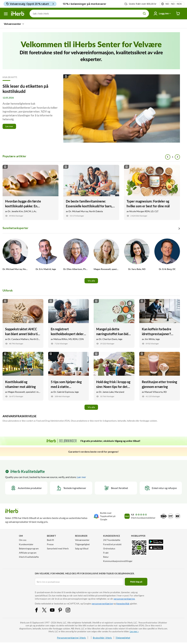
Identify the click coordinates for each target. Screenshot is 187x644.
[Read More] (91, 108)
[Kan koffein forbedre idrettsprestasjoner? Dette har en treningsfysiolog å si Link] (160, 323)
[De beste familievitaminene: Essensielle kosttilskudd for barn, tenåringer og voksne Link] (91, 192)
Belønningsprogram (29, 548)
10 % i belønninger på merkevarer (84, 4)
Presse (50, 544)
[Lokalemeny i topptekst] (173, 4)
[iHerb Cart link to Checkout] (178, 14)
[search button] (144, 14)
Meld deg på (136, 582)
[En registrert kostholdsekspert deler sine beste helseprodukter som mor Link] (69, 323)
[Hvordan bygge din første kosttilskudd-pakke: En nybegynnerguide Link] (31, 192)
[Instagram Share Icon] (70, 610)
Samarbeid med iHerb (58, 548)
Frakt (106, 553)
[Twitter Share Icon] (46, 610)
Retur (106, 557)
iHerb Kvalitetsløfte (29, 557)
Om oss (23, 540)
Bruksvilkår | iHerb (102, 638)
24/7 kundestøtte (112, 540)
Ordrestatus (109, 548)
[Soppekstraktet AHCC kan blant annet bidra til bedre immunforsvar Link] (23, 323)
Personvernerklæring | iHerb (72, 638)
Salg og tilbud (82, 548)
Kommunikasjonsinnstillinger (118, 561)
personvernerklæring (102, 604)
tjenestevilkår (123, 604)
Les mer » (134, 631)
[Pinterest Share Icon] (62, 610)
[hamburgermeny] (6, 14)
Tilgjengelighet (82, 544)
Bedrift (50, 540)
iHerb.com (25, 623)
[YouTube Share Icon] (54, 610)
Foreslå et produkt (112, 544)
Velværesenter (82, 540)
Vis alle (91, 281)
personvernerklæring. (124, 599)
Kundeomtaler (26, 544)
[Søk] (89, 14)
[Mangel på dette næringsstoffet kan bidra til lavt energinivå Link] (114, 323)
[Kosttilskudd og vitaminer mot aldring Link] (23, 376)
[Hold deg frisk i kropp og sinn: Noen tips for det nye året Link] (114, 376)
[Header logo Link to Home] (18, 14)
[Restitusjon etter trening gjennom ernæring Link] (160, 376)
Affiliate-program (28, 553)
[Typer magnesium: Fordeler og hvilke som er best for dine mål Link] (152, 192)
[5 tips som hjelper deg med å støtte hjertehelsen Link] (69, 376)
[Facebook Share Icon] (39, 610)
